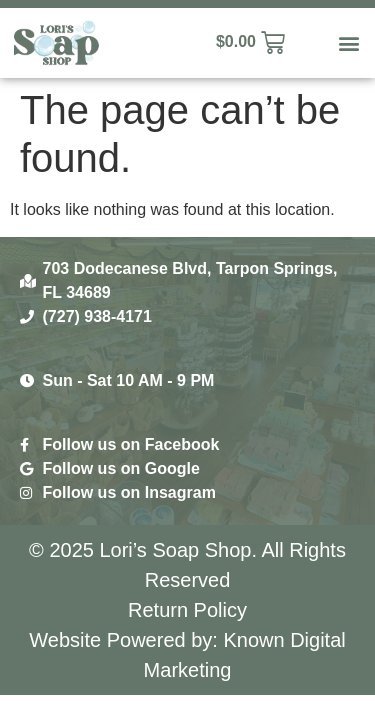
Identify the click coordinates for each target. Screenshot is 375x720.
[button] (348, 43)
